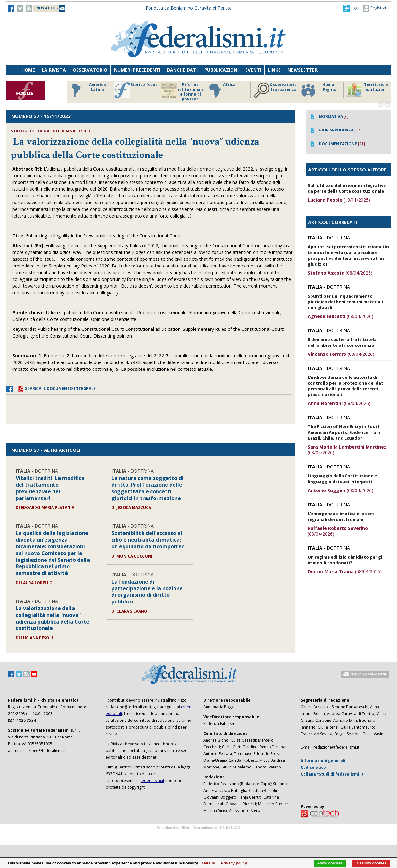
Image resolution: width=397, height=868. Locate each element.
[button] (352, 8)
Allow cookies (330, 863)
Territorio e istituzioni (367, 90)
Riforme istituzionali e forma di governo (182, 92)
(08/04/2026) (340, 273)
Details (209, 863)
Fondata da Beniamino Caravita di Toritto (189, 8)
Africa (221, 90)
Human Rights (318, 90)
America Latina (87, 90)
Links (274, 70)
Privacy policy (234, 863)
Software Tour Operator (199, 835)
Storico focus (136, 90)
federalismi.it (152, 780)
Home (28, 70)
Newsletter (303, 70)
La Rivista (54, 70)
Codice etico (313, 767)
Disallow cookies (371, 863)
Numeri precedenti (137, 70)
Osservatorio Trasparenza (275, 90)
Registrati (375, 8)
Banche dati (182, 70)
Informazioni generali (323, 761)
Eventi (253, 70)
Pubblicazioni (221, 70)
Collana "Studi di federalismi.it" (333, 774)
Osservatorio (90, 70)
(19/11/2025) (339, 200)
